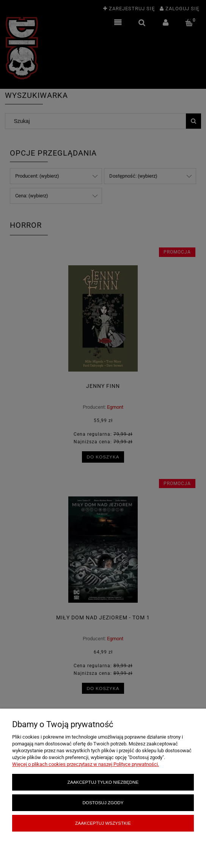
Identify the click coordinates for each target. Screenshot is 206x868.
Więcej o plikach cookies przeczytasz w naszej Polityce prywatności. (86, 764)
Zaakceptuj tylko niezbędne (103, 782)
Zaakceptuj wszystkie (103, 823)
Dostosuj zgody (103, 803)
